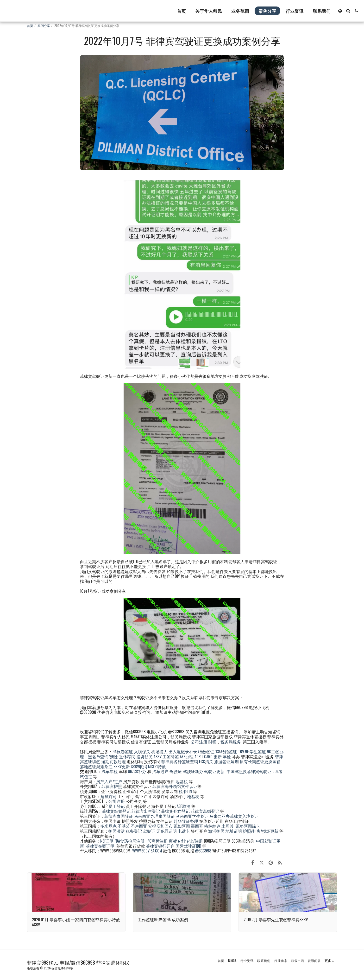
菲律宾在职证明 (100, 846)
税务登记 (134, 831)
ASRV (158, 757)
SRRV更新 (122, 766)
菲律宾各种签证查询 (180, 761)
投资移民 (144, 757)
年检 (227, 757)
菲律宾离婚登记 (205, 811)
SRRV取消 (139, 766)
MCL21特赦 (157, 766)
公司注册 (199, 742)
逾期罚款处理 (113, 761)
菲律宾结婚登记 (116, 811)
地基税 (182, 781)
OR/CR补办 (137, 771)
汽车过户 (160, 771)
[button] (348, 11)
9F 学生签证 (255, 751)
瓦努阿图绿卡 (248, 826)
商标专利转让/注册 (186, 841)
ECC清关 (206, 761)
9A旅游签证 (123, 751)
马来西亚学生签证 (192, 816)
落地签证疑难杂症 (96, 766)
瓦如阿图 (182, 826)
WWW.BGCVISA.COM (147, 851)
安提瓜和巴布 (160, 826)
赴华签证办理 (186, 821)
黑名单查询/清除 (103, 757)
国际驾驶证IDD (188, 846)
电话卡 (184, 831)
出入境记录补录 (183, 751)
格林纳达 (213, 826)
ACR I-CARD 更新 (208, 757)
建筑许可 (109, 796)
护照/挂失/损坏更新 (261, 831)
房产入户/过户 (109, 781)
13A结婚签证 (226, 751)
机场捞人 (159, 751)
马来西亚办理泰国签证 (154, 816)
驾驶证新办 (193, 771)
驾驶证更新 (214, 771)
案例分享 (44, 26)
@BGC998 (203, 851)
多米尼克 (108, 826)
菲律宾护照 (112, 786)
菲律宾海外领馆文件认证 (175, 786)
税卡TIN (186, 791)
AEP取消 (184, 806)
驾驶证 (176, 771)
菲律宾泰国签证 (119, 816)
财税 (212, 742)
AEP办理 (187, 757)
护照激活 (117, 831)
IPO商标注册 (157, 841)
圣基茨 (124, 826)
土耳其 (228, 826)
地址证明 (234, 831)
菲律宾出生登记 (146, 811)
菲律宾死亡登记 (175, 811)
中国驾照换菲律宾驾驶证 (249, 771)
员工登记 (117, 806)
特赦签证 (206, 751)
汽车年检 (110, 771)
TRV (241, 751)
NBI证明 (107, 841)
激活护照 (216, 831)
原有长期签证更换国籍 (260, 761)
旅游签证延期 (226, 761)
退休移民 (128, 757)
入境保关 (142, 751)
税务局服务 (231, 742)
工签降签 (171, 757)
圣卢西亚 (139, 826)
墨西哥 (198, 826)
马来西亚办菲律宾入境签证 (234, 816)
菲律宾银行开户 (160, 846)
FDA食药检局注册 (129, 841)
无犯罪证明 (166, 831)
